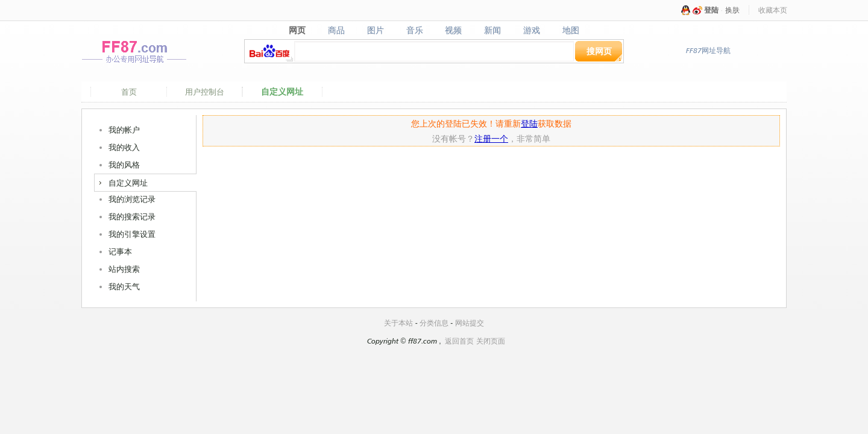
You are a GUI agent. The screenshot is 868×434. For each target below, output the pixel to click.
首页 (129, 92)
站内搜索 (124, 269)
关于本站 (398, 323)
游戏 (532, 30)
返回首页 (459, 341)
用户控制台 (205, 92)
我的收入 (124, 147)
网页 (297, 30)
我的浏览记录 (132, 199)
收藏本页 (773, 10)
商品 (336, 30)
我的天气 (124, 286)
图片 (375, 30)
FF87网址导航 (708, 50)
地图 (571, 30)
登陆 (711, 10)
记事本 (120, 251)
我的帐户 (124, 130)
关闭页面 (491, 341)
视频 (454, 30)
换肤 (732, 10)
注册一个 (491, 138)
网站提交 (470, 323)
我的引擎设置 (132, 234)
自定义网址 (282, 92)
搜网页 (599, 51)
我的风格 (124, 165)
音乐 (414, 30)
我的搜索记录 (132, 216)
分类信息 (434, 323)
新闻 (493, 30)
